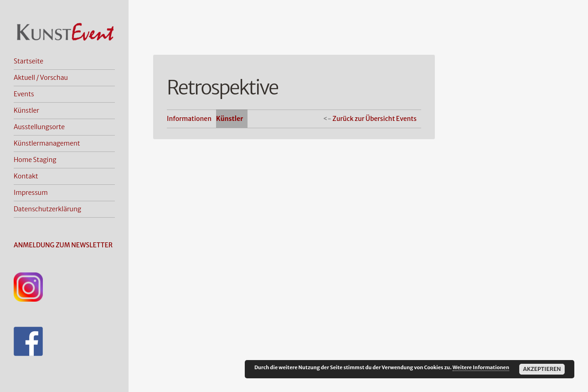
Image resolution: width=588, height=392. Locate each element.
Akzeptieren (542, 369)
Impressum (31, 193)
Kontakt (26, 176)
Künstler (26, 110)
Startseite (28, 61)
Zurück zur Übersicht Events (374, 119)
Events (24, 94)
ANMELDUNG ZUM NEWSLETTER (63, 245)
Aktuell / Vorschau (41, 78)
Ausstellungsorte (39, 127)
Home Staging (35, 160)
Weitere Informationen (481, 367)
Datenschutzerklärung (47, 209)
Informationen (189, 119)
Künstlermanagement (47, 143)
